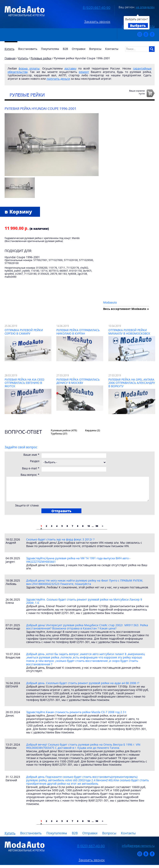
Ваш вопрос (30, 475)
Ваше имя (31, 455)
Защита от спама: (27, 506)
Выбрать (138, 25)
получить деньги (58, 79)
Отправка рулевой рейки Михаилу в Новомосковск (129, 332)
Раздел (35, 461)
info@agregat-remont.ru (138, 846)
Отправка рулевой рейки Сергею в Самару (24, 332)
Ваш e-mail (31, 468)
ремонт (84, 72)
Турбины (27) (59, 433)
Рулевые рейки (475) (64, 430)
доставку (70, 68)
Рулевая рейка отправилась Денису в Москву (78, 381)
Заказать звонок (97, 22)
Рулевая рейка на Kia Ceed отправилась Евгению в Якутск (24, 383)
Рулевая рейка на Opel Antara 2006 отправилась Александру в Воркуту (132, 383)
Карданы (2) (92, 430)
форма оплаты (29, 68)
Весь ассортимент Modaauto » (126, 309)
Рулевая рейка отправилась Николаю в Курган (78, 332)
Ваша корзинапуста (137, 92)
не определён (145, 7)
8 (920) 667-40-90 (97, 8)
